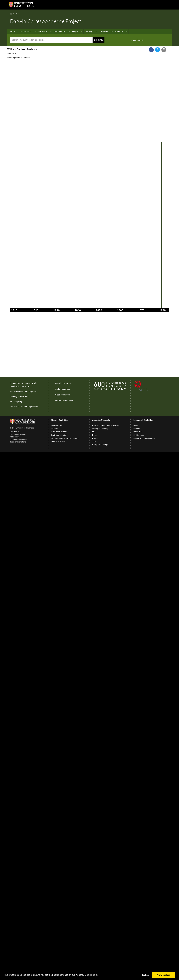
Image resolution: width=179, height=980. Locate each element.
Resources (104, 31)
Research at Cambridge (143, 420)
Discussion (137, 432)
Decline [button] (145, 975)
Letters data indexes (64, 401)
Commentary (60, 31)
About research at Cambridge (144, 438)
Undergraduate (57, 425)
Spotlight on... (139, 435)
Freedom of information (19, 439)
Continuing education (59, 435)
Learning (89, 31)
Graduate (55, 429)
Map (94, 432)
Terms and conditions (18, 442)
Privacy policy (16, 401)
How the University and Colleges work (106, 425)
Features (137, 429)
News (94, 435)
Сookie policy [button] (92, 975)
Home (11, 14)
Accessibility (15, 437)
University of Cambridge (23, 391)
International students (59, 432)
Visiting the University (100, 429)
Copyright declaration (20, 396)
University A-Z (15, 432)
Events (95, 438)
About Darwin (25, 31)
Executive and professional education (65, 438)
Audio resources (63, 389)
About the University (101, 420)
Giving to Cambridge (100, 445)
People (75, 31)
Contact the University (18, 434)
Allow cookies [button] (163, 975)
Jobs (94, 442)
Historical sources (63, 383)
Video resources (63, 395)
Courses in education (59, 442)
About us (119, 31)
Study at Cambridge (60, 420)
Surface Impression (29, 407)
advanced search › (138, 40)
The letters (43, 31)
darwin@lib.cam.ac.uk (20, 386)
